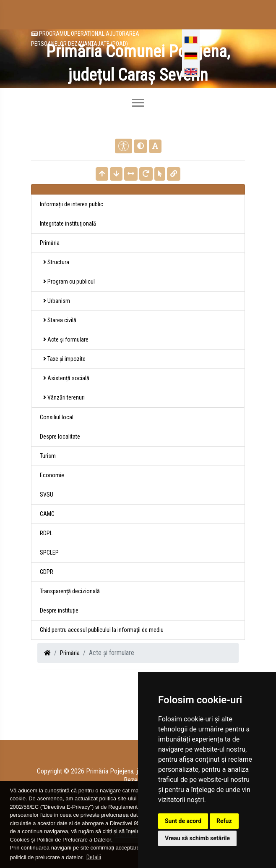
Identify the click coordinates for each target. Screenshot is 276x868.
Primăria (70, 653)
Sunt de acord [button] (183, 821)
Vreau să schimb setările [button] (197, 838)
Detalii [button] (94, 857)
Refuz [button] (224, 821)
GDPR (47, 572)
